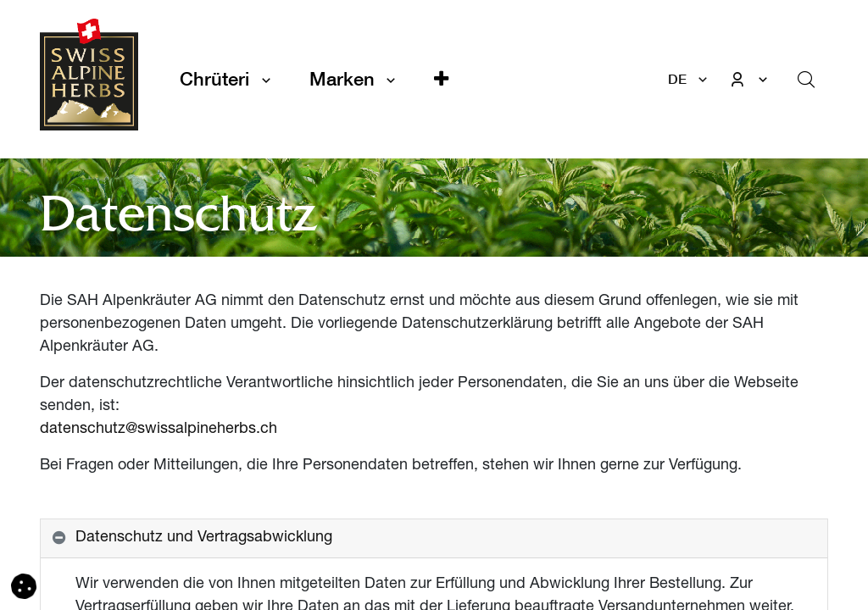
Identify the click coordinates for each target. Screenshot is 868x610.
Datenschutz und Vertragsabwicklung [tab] (204, 538)
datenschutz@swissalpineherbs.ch (159, 430)
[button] (441, 79)
